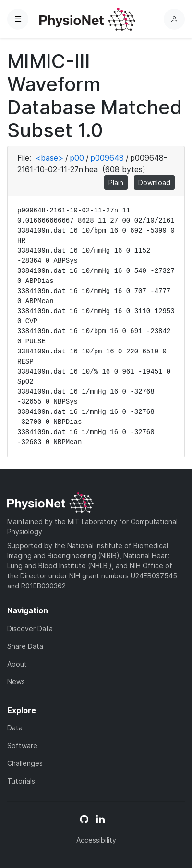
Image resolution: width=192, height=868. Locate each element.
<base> (49, 158)
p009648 (107, 158)
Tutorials (21, 781)
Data (15, 728)
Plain (116, 182)
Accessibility (96, 840)
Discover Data (30, 628)
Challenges (25, 763)
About (17, 664)
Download (154, 182)
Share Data (25, 646)
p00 (77, 158)
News (16, 682)
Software (22, 745)
